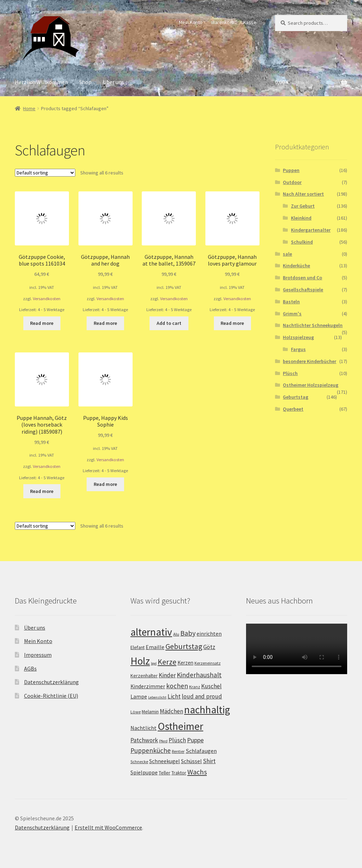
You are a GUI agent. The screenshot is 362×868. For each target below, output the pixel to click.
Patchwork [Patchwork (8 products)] (144, 740)
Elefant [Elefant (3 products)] (138, 647)
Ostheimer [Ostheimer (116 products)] (180, 726)
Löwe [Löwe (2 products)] (136, 712)
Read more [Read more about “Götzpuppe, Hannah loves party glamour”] (232, 323)
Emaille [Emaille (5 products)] (155, 647)
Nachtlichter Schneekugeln (313, 325)
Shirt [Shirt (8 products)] (209, 761)
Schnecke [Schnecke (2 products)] (139, 762)
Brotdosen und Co (302, 278)
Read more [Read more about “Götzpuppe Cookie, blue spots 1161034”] (42, 323)
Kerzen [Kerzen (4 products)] (185, 663)
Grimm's (292, 314)
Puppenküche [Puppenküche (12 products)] (151, 750)
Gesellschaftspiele (303, 290)
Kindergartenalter (311, 230)
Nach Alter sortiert (303, 194)
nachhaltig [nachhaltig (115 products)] (207, 710)
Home (29, 108)
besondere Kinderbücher (310, 361)
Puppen (291, 170)
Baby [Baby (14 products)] (188, 633)
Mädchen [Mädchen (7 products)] (171, 711)
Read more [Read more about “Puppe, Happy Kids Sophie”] (105, 484)
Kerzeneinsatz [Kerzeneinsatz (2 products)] (208, 663)
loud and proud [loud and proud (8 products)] (202, 696)
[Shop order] (45, 173)
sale (287, 254)
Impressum (38, 655)
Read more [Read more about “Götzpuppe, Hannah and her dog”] (105, 323)
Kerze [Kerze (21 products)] (167, 662)
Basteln (291, 302)
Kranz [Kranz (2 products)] (195, 687)
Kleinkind (301, 218)
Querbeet (293, 409)
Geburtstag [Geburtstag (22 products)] (184, 646)
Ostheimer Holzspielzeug (311, 385)
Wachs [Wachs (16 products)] (197, 772)
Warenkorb (223, 22)
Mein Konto (191, 22)
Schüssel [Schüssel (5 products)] (191, 761)
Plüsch (290, 373)
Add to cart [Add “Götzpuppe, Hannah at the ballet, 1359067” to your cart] (169, 323)
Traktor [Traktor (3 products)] (179, 773)
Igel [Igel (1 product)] (154, 663)
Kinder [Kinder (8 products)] (167, 675)
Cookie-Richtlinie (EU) (51, 696)
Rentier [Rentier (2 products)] (178, 751)
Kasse (250, 22)
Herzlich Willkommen (41, 82)
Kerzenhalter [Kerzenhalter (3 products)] (144, 676)
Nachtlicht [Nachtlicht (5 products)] (144, 728)
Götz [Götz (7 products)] (209, 647)
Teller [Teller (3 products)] (165, 773)
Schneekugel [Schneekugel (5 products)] (165, 761)
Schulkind (302, 242)
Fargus (298, 349)
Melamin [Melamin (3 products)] (150, 712)
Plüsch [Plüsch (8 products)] (177, 740)
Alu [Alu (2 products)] (176, 634)
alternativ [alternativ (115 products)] (151, 632)
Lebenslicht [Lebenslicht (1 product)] (157, 697)
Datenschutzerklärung (51, 682)
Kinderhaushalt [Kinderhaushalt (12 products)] (199, 675)
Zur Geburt (303, 206)
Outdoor (292, 182)
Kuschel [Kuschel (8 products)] (211, 686)
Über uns (113, 82)
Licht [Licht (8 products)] (174, 696)
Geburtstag (296, 397)
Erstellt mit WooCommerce (108, 827)
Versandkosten (47, 299)
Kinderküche (296, 266)
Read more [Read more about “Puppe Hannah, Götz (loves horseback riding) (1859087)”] (42, 491)
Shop (85, 82)
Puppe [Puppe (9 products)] (195, 740)
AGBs (30, 668)
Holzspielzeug (298, 337)
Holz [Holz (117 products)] (140, 661)
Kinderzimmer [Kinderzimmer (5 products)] (148, 686)
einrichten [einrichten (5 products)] (209, 634)
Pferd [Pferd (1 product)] (163, 741)
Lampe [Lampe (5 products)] (139, 697)
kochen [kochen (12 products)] (177, 686)
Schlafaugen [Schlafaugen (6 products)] (201, 751)
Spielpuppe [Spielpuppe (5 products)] (144, 772)
